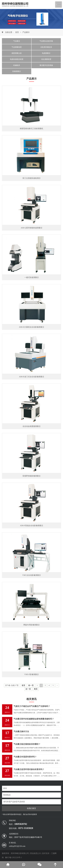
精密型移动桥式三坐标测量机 (31, 129)
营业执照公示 (35, 853)
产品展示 (26, 32)
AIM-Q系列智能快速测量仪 (31, 228)
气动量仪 (17, 41)
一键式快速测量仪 (31, 277)
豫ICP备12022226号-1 (14, 857)
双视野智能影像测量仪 (31, 476)
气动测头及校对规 (46, 41)
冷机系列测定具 (46, 47)
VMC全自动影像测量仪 (31, 575)
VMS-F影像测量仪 (32, 674)
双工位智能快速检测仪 (31, 178)
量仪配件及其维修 (46, 65)
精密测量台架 (17, 53)
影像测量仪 (17, 71)
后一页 (28, 689)
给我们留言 (31, 808)
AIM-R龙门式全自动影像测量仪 (31, 377)
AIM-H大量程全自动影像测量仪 (31, 327)
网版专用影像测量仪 (31, 625)
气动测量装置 (17, 47)
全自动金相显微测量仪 (31, 426)
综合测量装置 (46, 59)
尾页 (36, 689)
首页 (17, 32)
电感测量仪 (46, 53)
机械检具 (17, 65)
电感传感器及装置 (17, 59)
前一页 (31, 685)
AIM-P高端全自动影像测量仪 (31, 526)
